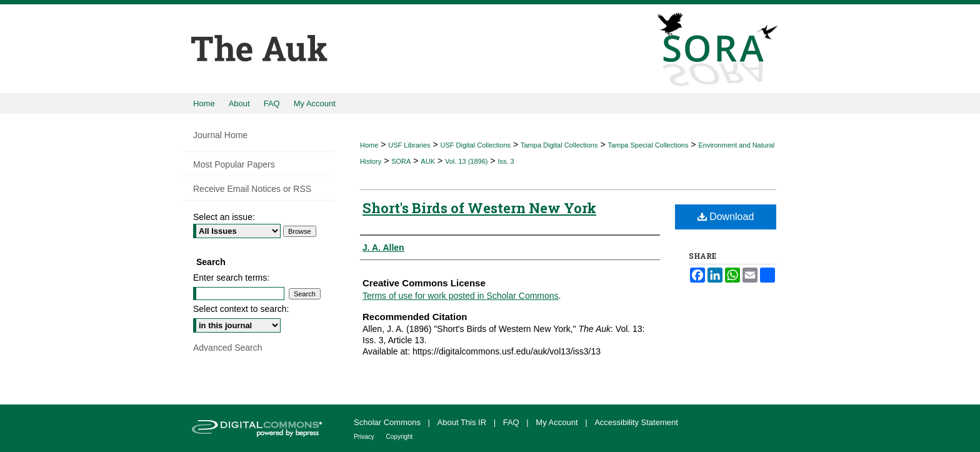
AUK (428, 161)
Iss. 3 (506, 161)
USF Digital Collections (476, 145)
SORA (401, 161)
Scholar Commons (388, 422)
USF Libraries (409, 145)
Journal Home (220, 135)
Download (726, 217)
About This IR (463, 422)
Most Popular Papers (234, 164)
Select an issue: (224, 217)
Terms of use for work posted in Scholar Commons (461, 296)
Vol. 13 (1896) (467, 161)
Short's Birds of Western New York (479, 208)
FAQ (512, 422)
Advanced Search (228, 348)
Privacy (365, 437)
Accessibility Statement (636, 422)
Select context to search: (241, 309)
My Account (558, 422)
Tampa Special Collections (648, 145)
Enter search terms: (231, 278)
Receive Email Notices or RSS (252, 189)
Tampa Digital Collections (559, 145)
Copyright (400, 437)
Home (369, 145)
